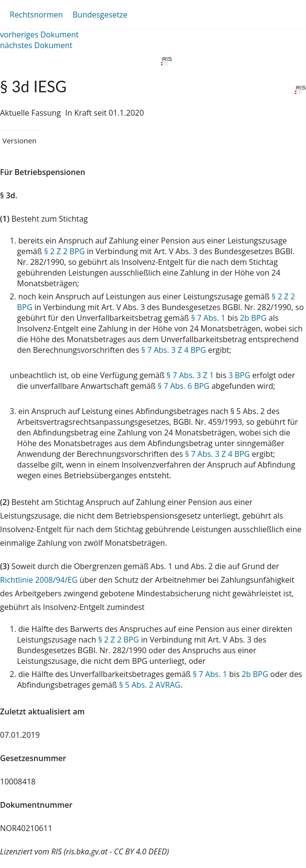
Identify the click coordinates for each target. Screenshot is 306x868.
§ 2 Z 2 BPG (65, 251)
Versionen (19, 140)
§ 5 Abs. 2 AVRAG (150, 685)
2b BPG (253, 318)
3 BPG (239, 375)
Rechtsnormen (36, 15)
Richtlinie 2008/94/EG (40, 580)
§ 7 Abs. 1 (208, 318)
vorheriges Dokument (39, 35)
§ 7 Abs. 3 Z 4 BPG (173, 350)
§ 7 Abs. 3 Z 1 (190, 375)
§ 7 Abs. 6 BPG (183, 386)
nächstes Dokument (36, 45)
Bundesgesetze (100, 15)
